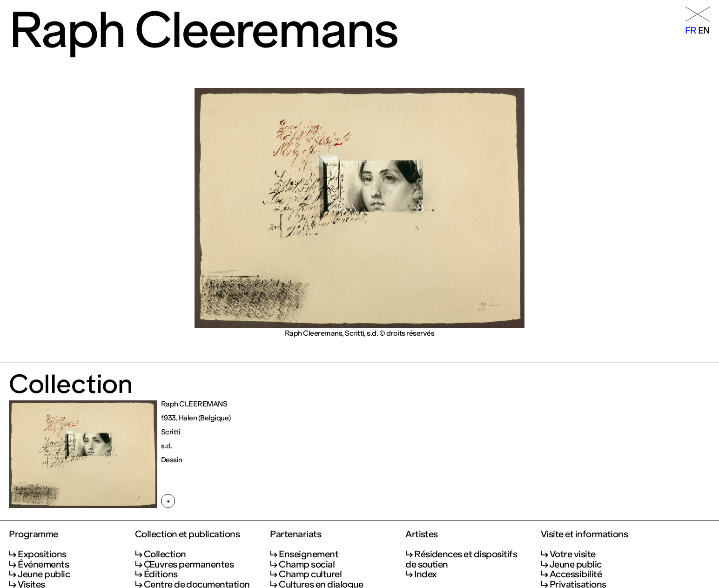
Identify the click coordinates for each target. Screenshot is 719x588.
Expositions (42, 554)
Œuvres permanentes (189, 564)
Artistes (422, 534)
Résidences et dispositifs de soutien (461, 559)
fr (691, 30)
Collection (165, 554)
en (704, 30)
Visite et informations (585, 534)
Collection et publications (188, 534)
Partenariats (296, 534)
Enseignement (309, 554)
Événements (43, 564)
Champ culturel (310, 574)
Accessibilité (576, 574)
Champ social (307, 564)
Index (425, 574)
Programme (33, 534)
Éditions (161, 574)
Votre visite (573, 554)
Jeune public (44, 574)
